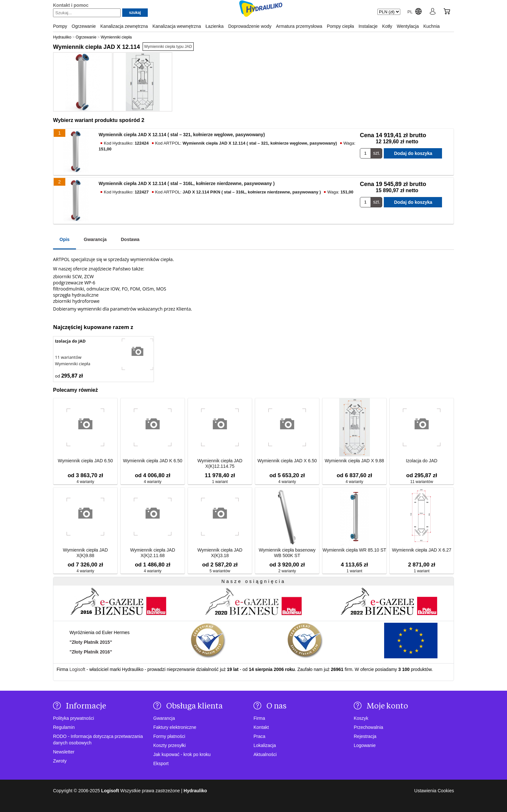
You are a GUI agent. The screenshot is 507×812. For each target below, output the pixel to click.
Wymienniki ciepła (73, 364)
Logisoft (77, 669)
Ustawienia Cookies (434, 791)
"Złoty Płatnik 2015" (91, 642)
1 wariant (220, 482)
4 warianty (86, 482)
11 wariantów (68, 357)
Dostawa (130, 239)
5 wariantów (220, 571)
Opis (65, 239)
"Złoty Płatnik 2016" (91, 652)
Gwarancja (95, 239)
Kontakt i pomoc (71, 5)
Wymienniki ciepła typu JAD (168, 47)
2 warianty (287, 571)
